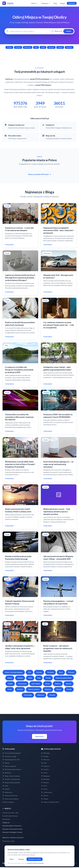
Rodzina (58, 684)
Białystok (45, 779)
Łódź (36, 47)
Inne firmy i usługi (9, 756)
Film (30, 672)
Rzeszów (45, 783)
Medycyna (41, 695)
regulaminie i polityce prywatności (35, 863)
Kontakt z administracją (10, 816)
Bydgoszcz (46, 776)
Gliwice (45, 796)
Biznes (48, 684)
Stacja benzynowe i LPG (11, 760)
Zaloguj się (6, 822)
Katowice (69, 47)
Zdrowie (52, 695)
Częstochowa (47, 792)
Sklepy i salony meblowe (11, 776)
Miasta (35, 3)
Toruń (44, 786)
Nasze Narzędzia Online (64, 678)
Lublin (43, 47)
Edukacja (48, 689)
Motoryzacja (22, 684)
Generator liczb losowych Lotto (12, 829)
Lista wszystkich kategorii (12, 753)
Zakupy (6, 763)
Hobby (10, 678)
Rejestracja (72, 3)
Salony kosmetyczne (10, 796)
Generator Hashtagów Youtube (12, 832)
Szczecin (18, 47)
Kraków (9, 47)
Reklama (20, 689)
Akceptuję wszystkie (35, 859)
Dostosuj (21, 859)
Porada (48, 678)
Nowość (69, 684)
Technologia (28, 695)
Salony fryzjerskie (9, 766)
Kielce (44, 789)
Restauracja (7, 792)
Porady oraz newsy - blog (10, 813)
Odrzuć (12, 859)
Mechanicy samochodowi (12, 769)
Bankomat (7, 773)
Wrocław (51, 47)
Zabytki (6, 789)
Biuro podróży (8, 802)
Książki (10, 684)
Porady (69, 689)
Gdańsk (60, 47)
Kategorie (46, 3)
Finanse (59, 689)
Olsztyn (45, 799)
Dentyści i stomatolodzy (11, 779)
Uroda (10, 689)
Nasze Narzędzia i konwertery (12, 826)
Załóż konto (39, 736)
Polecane (71, 672)
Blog (55, 3)
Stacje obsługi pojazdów (11, 783)
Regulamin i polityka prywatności (13, 837)
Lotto (5, 786)
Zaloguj (62, 3)
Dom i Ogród (36, 684)
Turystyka (50, 672)
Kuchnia (39, 672)
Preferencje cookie (8, 841)
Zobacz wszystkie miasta (50, 802)
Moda (30, 678)
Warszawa (28, 47)
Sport (61, 672)
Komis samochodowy (10, 799)
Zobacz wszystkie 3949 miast (40, 174)
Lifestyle (20, 678)
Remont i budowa (34, 689)
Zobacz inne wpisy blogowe (14, 672)
